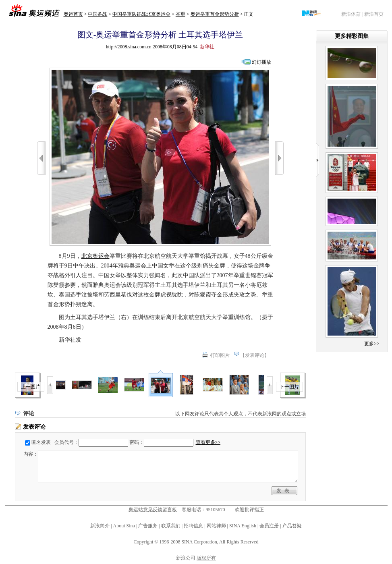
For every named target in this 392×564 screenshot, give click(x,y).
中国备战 (97, 14)
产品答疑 (292, 526)
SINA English (243, 526)
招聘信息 (193, 526)
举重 (180, 14)
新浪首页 (374, 14)
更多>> (372, 344)
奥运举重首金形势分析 (215, 14)
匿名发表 (41, 442)
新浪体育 (351, 14)
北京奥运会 (95, 256)
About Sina (124, 526)
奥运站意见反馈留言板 (153, 510)
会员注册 (269, 526)
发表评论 (255, 355)
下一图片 (289, 387)
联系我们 (171, 526)
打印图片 (220, 355)
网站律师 (216, 526)
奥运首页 (73, 14)
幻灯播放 (261, 62)
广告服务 (148, 526)
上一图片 (31, 387)
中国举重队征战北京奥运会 (141, 14)
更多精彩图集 (352, 36)
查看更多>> (208, 442)
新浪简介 (100, 526)
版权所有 (206, 558)
